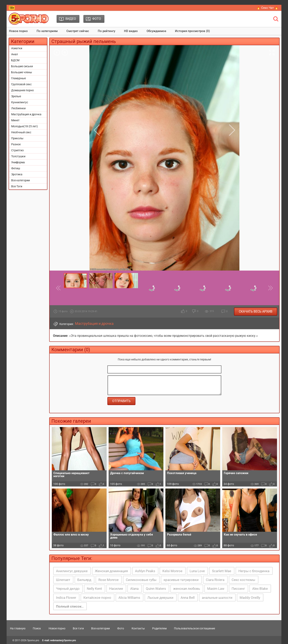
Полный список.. (70, 606)
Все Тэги (17, 186)
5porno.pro (33, 640)
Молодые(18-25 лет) (24, 126)
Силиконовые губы (141, 580)
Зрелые (16, 96)
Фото (121, 628)
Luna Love (197, 571)
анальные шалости (217, 598)
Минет (15, 120)
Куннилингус (20, 102)
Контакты (138, 628)
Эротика (17, 174)
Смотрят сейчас (78, 31)
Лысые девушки (160, 598)
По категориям (47, 31)
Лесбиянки (18, 108)
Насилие (116, 589)
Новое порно (18, 31)
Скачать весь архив (256, 311)
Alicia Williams (129, 598)
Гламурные (18, 78)
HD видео (131, 31)
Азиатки (17, 48)
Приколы (17, 138)
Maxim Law (216, 589)
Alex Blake (260, 589)
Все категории (20, 180)
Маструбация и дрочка (26, 114)
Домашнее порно (22, 90)
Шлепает (63, 580)
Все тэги (78, 628)
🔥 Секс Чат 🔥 (267, 8)
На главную (18, 628)
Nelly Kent (94, 589)
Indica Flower (66, 598)
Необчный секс (21, 132)
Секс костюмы (243, 580)
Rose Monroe (108, 580)
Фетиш (16, 168)
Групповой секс (21, 84)
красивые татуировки (181, 580)
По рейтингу (106, 31)
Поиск (37, 628)
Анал (14, 54)
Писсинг (238, 589)
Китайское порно (97, 598)
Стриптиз (17, 150)
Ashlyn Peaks (145, 571)
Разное (16, 144)
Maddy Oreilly (250, 598)
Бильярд (84, 580)
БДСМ (15, 60)
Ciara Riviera (215, 580)
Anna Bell (188, 598)
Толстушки (18, 156)
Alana (134, 589)
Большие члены (22, 72)
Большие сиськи (22, 66)
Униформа (18, 162)
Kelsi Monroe (172, 571)
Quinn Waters (156, 589)
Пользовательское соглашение (194, 628)
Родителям (159, 628)
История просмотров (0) (192, 31)
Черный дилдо (68, 589)
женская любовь (187, 589)
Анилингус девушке (72, 571)
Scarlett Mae (222, 571)
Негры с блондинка (254, 571)
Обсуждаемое (156, 31)
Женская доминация (111, 571)
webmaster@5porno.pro (63, 640)
